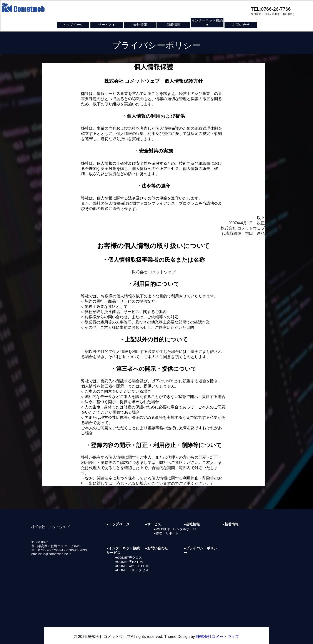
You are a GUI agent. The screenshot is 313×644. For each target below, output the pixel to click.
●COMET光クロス (129, 551)
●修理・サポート (166, 527)
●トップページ (118, 518)
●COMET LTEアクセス (132, 564)
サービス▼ (107, 25)
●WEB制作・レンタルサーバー (176, 523)
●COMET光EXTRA (129, 555)
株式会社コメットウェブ (218, 631)
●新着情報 (230, 518)
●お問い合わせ (157, 542)
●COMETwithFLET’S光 (132, 559)
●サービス (153, 518)
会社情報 (140, 25)
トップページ (73, 25)
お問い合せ (241, 25)
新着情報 (174, 25)
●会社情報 (192, 518)
